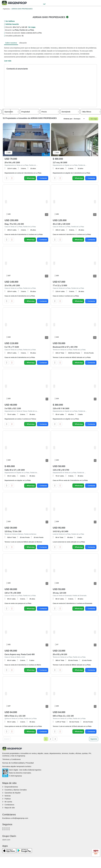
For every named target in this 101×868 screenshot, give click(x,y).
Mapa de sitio (10, 808)
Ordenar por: (68, 119)
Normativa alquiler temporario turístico (17, 766)
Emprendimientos (11, 787)
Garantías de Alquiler (13, 793)
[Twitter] (9, 829)
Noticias (8, 796)
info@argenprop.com (20, 818)
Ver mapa (93, 119)
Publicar (8, 799)
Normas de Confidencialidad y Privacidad (18, 763)
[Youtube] (7, 829)
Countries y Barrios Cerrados (16, 790)
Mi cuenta (8, 802)
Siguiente (94, 739)
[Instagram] (5, 829)
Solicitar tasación (12, 24)
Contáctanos (9, 805)
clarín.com (6, 840)
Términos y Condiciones (11, 759)
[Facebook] (3, 829)
